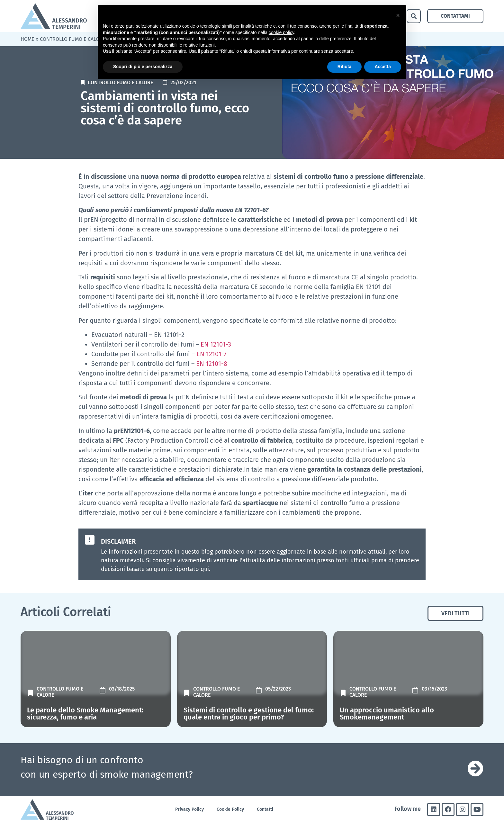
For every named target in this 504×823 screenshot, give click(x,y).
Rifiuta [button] (345, 67)
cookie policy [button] (281, 32)
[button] (414, 16)
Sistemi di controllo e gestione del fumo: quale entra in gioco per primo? (249, 714)
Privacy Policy (189, 809)
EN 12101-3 (216, 344)
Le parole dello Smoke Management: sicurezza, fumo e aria (85, 714)
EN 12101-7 (212, 354)
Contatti (265, 809)
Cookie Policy (230, 809)
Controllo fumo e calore (73, 39)
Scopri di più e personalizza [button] (143, 67)
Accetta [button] (383, 67)
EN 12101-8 (212, 364)
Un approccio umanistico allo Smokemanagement (387, 714)
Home (27, 39)
